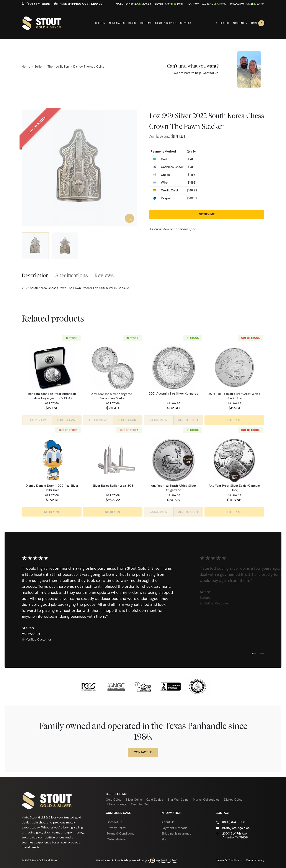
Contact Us (143, 750)
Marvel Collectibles (206, 798)
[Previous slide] (254, 652)
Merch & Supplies (166, 23)
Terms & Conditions (120, 832)
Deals (132, 23)
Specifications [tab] (72, 275)
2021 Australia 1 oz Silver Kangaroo (173, 394)
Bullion (100, 23)
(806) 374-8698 (38, 4)
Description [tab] (35, 275)
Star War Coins (178, 798)
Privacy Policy (116, 826)
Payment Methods (174, 826)
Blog (164, 838)
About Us (168, 820)
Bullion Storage (116, 802)
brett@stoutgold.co (236, 826)
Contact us (210, 73)
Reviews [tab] (104, 275)
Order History (116, 838)
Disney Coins (233, 798)
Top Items (145, 23)
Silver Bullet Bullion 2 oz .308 (113, 485)
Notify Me (207, 214)
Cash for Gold (141, 802)
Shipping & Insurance (176, 832)
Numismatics (117, 23)
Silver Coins (134, 798)
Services (185, 23)
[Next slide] (262, 652)
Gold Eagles (155, 798)
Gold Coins (114, 798)
